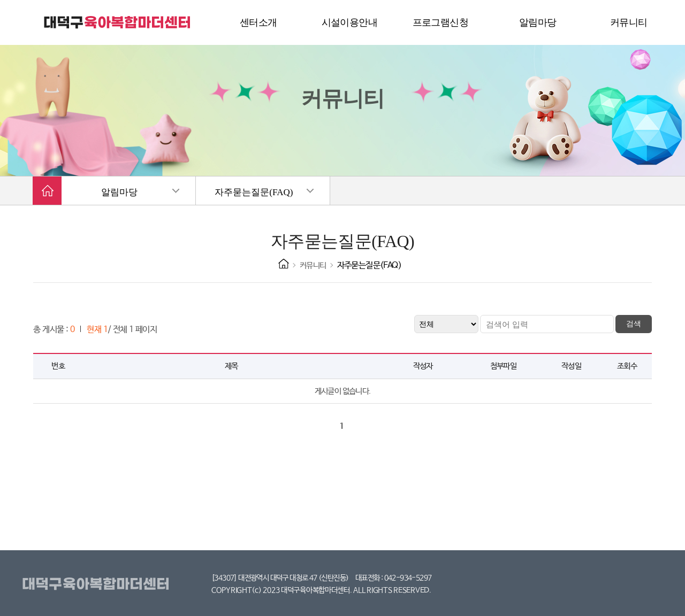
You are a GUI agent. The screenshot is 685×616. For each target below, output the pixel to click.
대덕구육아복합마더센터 (98, 584)
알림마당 (119, 192)
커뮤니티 (313, 265)
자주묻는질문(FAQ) (254, 192)
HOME (284, 264)
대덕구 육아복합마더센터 (118, 22)
